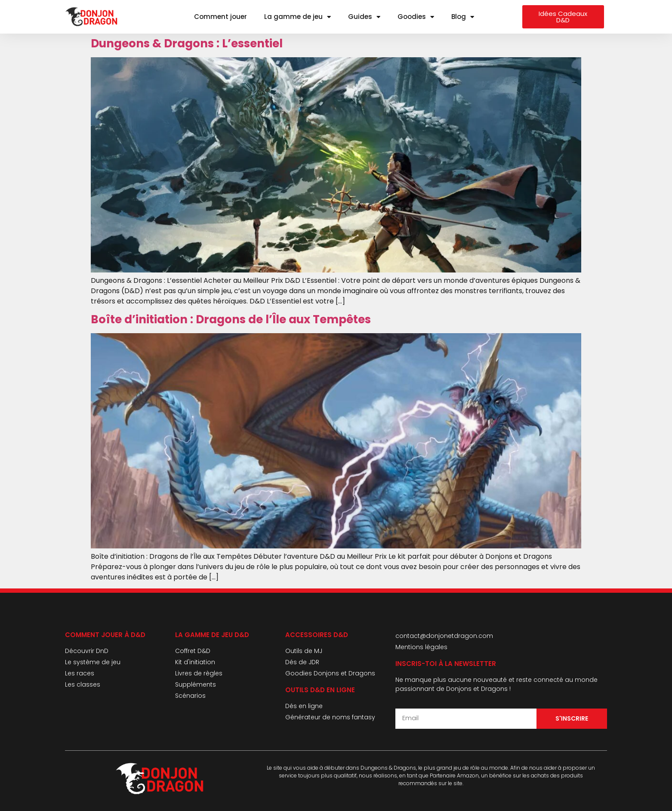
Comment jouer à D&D (105, 635)
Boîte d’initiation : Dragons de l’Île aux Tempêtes (231, 319)
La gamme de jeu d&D (212, 635)
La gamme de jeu (297, 17)
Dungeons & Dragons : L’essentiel (187, 43)
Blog (463, 17)
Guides (364, 17)
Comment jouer (220, 17)
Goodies (416, 17)
